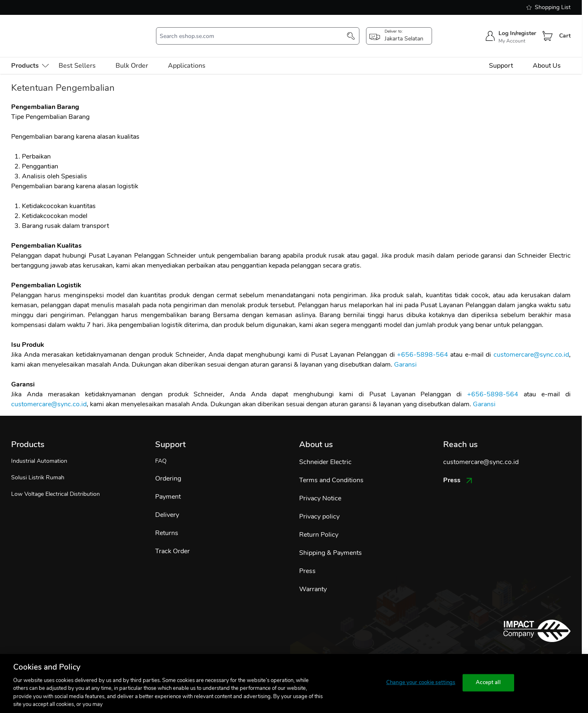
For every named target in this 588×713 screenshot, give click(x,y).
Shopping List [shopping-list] (549, 7)
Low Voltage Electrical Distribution (55, 482)
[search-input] (254, 30)
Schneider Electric (325, 450)
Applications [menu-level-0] (187, 54)
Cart (565, 30)
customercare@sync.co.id (531, 343)
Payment (168, 485)
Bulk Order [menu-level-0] (132, 54)
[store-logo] (57, 30)
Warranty (313, 577)
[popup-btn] (399, 30)
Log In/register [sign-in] (517, 27)
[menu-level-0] (30, 54)
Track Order (172, 539)
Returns (167, 521)
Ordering (168, 467)
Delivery (167, 503)
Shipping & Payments (331, 541)
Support (501, 54)
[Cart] (548, 30)
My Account (512, 35)
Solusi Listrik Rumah (38, 465)
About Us (547, 54)
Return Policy (319, 523)
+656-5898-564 (423, 343)
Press (307, 559)
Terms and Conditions (331, 468)
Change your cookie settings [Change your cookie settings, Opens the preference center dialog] (421, 682)
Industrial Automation (39, 449)
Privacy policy (319, 505)
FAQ (161, 449)
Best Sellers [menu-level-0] (77, 54)
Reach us (460, 432)
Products (28, 432)
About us (316, 432)
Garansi (405, 353)
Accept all (488, 682)
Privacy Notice (320, 486)
